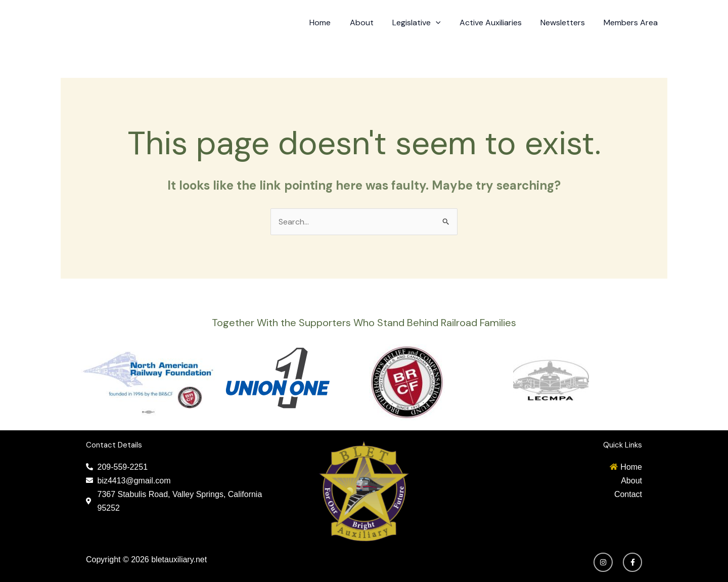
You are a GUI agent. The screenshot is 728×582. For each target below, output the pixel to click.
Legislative (426, 23)
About (373, 23)
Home (335, 23)
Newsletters (567, 23)
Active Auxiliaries (497, 23)
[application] (445, 23)
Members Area (632, 23)
